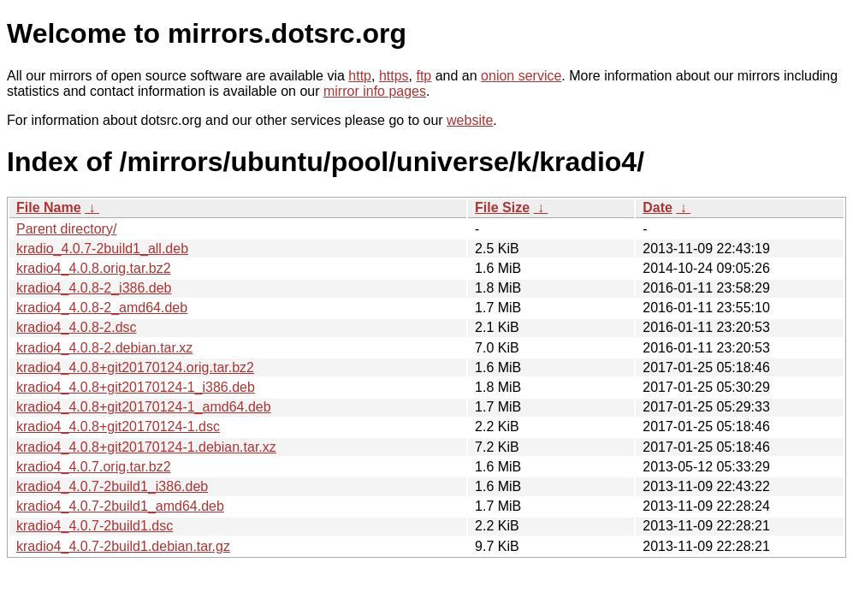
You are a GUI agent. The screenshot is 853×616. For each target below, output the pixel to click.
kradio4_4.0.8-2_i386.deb (94, 288)
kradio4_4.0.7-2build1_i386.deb (112, 486)
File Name (49, 207)
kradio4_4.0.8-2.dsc (77, 327)
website (470, 120)
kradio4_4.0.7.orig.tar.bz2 (94, 467)
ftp (424, 76)
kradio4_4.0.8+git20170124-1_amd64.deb (144, 407)
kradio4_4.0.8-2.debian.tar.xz (104, 348)
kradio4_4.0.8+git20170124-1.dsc (118, 426)
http (360, 76)
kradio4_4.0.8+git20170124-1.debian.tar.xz (146, 447)
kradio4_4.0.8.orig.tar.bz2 (94, 268)
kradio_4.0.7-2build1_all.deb (102, 249)
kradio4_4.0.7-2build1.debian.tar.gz (123, 546)
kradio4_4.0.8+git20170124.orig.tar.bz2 (135, 367)
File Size (502, 207)
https (394, 76)
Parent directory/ (66, 229)
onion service (521, 76)
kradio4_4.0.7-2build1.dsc (95, 526)
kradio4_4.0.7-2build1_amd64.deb (120, 506)
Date (658, 207)
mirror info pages (375, 91)
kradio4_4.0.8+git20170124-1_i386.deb (136, 387)
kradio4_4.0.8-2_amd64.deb (102, 308)
